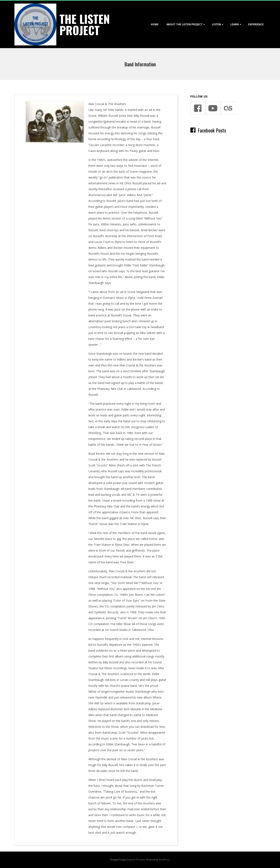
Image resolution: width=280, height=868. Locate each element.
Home (155, 24)
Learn (235, 24)
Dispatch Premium (135, 860)
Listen (216, 24)
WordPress (164, 860)
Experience (256, 24)
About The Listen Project (185, 24)
